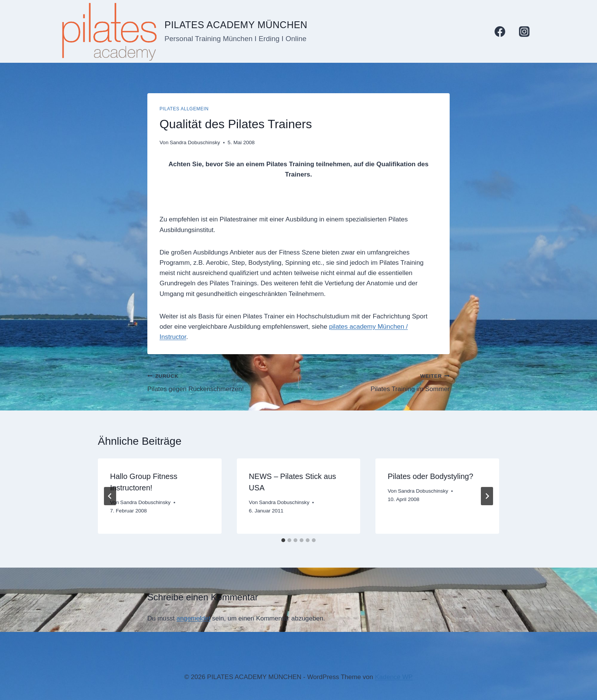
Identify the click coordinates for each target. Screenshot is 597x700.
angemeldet (194, 618)
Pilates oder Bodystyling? (430, 476)
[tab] (283, 540)
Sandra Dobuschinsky (195, 142)
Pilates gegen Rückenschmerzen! (220, 382)
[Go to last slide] (110, 496)
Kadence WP (394, 677)
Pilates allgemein (184, 109)
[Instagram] (524, 32)
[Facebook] (500, 32)
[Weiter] (487, 496)
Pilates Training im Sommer (377, 382)
